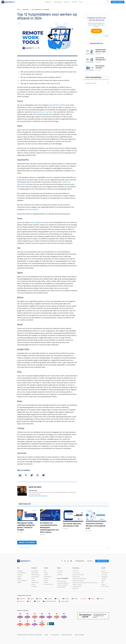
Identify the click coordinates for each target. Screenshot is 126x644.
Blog (45, 571)
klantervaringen (33, 209)
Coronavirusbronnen (48, 584)
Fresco (74, 107)
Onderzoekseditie (35, 582)
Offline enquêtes (76, 577)
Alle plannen (60, 571)
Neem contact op (105, 586)
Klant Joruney (75, 589)
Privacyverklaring (55, 635)
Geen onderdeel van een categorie (41, 10)
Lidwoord (46, 573)
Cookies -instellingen (79, 635)
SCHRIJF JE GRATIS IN (102, 5)
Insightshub (34, 586)
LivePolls (33, 584)
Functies (74, 5)
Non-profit (59, 573)
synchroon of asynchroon (45, 112)
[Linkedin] (20, 475)
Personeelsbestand (35, 575)
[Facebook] (26, 475)
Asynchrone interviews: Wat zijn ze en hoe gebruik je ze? (96, 526)
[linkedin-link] (68, 561)
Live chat (90, 561)
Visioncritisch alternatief (62, 585)
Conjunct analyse (76, 573)
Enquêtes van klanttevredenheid (79, 579)
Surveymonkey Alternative (63, 583)
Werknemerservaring (77, 587)
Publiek (33, 579)
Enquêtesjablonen (48, 577)
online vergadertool (37, 222)
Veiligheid (19, 582)
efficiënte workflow (59, 105)
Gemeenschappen (35, 577)
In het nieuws (104, 575)
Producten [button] (49, 5)
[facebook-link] (62, 561)
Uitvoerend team (105, 573)
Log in (107, 1)
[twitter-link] (65, 561)
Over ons (103, 571)
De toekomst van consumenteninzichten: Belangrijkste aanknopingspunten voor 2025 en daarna (49, 527)
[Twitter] (32, 475)
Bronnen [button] (67, 5)
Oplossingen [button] (58, 5)
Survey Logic (20, 575)
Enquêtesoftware (35, 571)
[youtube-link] (71, 561)
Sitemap (46, 635)
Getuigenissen (105, 577)
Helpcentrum (80, 561)
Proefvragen (20, 571)
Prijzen (81, 5)
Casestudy (46, 579)
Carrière (103, 581)
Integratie (19, 579)
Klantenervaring (35, 573)
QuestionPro (26, 10)
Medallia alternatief (61, 587)
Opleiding (46, 581)
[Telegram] (43, 475)
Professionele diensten (22, 581)
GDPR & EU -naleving (77, 585)
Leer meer (96, 31)
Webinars (46, 582)
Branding (19, 577)
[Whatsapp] (37, 475)
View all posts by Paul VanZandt (38, 496)
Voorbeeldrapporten (21, 573)
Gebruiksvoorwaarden (67, 635)
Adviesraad (104, 579)
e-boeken (46, 575)
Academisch (60, 575)
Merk (103, 582)
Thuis (19, 10)
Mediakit (103, 584)
